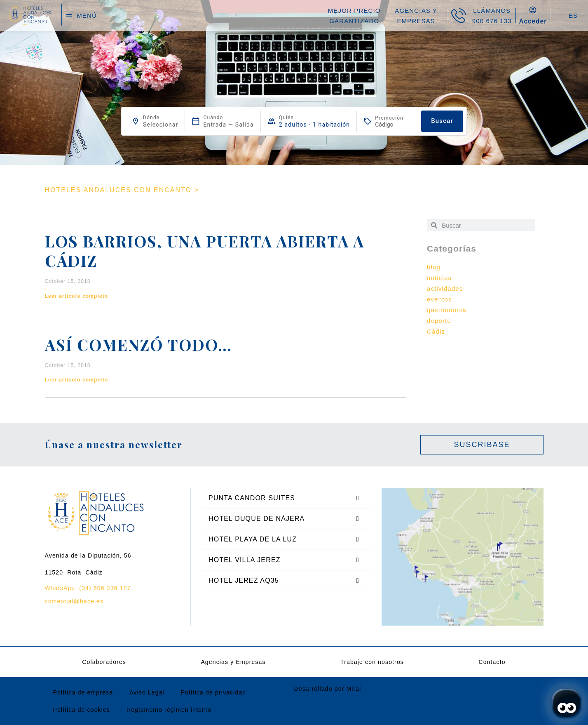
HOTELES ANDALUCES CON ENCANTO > (122, 190)
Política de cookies (82, 710)
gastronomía (447, 310)
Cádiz (436, 331)
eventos (439, 299)
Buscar (442, 121)
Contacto (492, 662)
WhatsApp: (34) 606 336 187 (88, 588)
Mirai (354, 689)
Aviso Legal (147, 692)
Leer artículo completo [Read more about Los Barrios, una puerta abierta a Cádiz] (77, 296)
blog (434, 267)
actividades (445, 288)
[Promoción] (395, 125)
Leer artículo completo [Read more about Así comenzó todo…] (77, 380)
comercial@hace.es (74, 601)
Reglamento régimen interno (169, 710)
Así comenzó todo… (138, 345)
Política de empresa (83, 692)
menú (87, 15)
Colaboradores (104, 662)
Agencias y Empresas (233, 662)
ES (573, 15)
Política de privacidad (213, 692)
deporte (439, 321)
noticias (439, 278)
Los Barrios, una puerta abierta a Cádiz (205, 251)
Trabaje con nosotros (372, 662)
